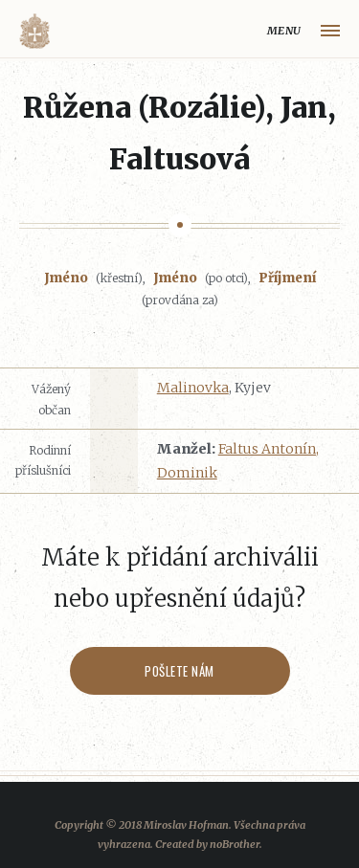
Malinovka (193, 388)
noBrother (235, 844)
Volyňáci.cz (34, 31)
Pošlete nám (179, 671)
